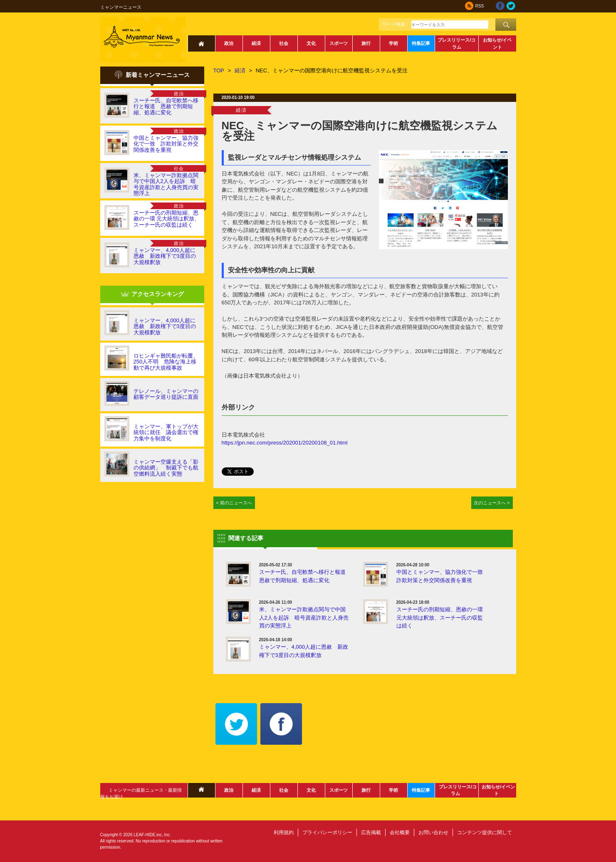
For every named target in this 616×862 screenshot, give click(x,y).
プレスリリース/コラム (456, 43)
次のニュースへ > (492, 503)
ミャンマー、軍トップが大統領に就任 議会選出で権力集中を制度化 (166, 432)
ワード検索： (396, 24)
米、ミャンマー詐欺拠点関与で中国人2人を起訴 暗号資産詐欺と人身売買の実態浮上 (166, 184)
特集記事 (421, 43)
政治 (229, 43)
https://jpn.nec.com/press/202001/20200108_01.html (285, 443)
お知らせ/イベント (497, 43)
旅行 (366, 43)
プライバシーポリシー (327, 832)
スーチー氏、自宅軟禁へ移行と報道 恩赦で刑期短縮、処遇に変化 (166, 106)
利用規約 (284, 832)
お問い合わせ (433, 832)
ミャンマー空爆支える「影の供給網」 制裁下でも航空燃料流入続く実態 (166, 468)
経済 (256, 43)
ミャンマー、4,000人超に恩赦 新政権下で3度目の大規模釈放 (165, 256)
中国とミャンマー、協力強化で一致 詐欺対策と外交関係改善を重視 (166, 144)
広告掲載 (371, 832)
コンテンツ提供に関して (485, 832)
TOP (219, 70)
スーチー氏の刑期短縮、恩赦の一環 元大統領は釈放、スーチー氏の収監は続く (167, 219)
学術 (393, 43)
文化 (311, 43)
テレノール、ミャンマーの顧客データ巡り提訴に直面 (166, 394)
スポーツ (339, 43)
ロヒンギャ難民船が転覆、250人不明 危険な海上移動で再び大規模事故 (166, 362)
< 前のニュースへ (234, 503)
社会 (284, 43)
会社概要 (400, 832)
